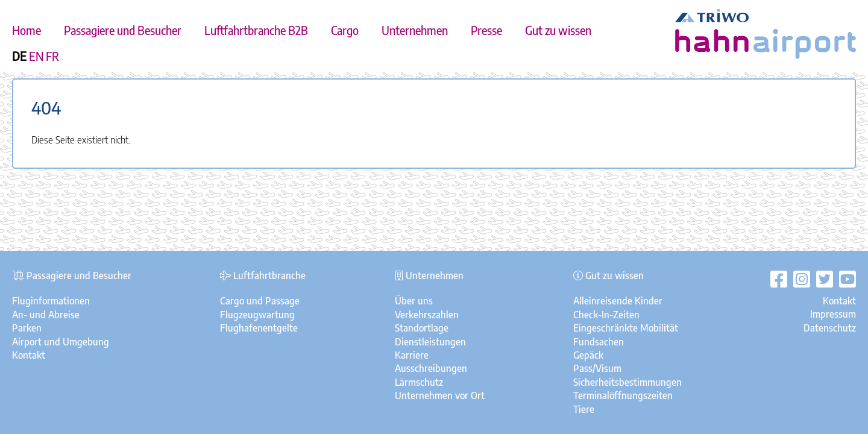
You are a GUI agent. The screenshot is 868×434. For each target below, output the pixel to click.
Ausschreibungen (431, 368)
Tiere (584, 409)
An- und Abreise (46, 315)
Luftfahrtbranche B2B (256, 30)
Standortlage (422, 328)
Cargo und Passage (260, 301)
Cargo (345, 30)
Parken (27, 328)
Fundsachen (599, 342)
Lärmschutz (419, 382)
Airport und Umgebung (61, 342)
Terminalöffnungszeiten (623, 395)
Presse (486, 30)
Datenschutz (830, 328)
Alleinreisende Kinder (618, 301)
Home (27, 30)
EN (36, 56)
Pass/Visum (597, 368)
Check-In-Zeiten (606, 315)
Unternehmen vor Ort (440, 395)
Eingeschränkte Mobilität (626, 328)
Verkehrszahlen (427, 315)
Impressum (833, 314)
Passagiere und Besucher (123, 30)
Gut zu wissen (558, 30)
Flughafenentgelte (259, 328)
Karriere (412, 355)
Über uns (414, 301)
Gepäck (588, 355)
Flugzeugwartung (257, 315)
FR (52, 56)
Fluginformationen (51, 301)
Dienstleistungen (430, 342)
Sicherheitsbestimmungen (627, 382)
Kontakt (29, 355)
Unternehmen (415, 30)
